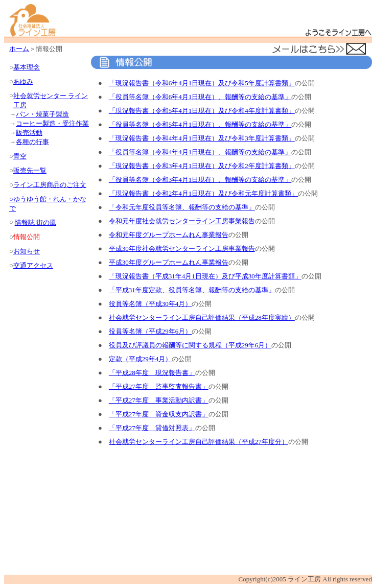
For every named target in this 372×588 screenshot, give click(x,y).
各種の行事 (32, 142)
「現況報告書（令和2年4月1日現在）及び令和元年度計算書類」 (204, 193)
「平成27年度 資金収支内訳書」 (159, 414)
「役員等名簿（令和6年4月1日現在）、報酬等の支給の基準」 (200, 97)
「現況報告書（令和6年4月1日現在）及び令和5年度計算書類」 (202, 83)
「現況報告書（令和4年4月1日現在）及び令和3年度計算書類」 (202, 138)
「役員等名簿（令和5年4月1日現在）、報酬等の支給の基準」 (200, 124)
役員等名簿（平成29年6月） (150, 331)
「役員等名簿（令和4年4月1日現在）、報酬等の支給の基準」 (200, 152)
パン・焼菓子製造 (42, 114)
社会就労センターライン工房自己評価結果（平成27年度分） (199, 442)
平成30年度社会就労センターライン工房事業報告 (182, 249)
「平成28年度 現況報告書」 (152, 373)
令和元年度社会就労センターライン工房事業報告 (182, 221)
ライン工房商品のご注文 (50, 185)
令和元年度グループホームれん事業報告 (169, 235)
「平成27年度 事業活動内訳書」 (159, 400)
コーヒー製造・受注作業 (52, 123)
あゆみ (23, 81)
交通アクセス (33, 265)
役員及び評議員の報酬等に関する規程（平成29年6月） (190, 345)
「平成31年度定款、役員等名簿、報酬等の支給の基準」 (192, 290)
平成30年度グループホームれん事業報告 (169, 262)
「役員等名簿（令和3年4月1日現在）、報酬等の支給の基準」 (200, 180)
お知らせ (27, 251)
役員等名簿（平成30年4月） (150, 304)
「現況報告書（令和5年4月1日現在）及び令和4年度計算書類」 (202, 111)
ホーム (19, 49)
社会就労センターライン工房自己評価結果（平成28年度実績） (202, 317)
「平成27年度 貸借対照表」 (152, 428)
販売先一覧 (30, 170)
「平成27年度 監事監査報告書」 (159, 386)
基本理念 (27, 67)
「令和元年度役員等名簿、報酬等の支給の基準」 (182, 207)
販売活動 (29, 133)
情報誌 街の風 (36, 222)
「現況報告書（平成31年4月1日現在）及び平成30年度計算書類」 (205, 276)
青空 (20, 156)
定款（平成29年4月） (141, 359)
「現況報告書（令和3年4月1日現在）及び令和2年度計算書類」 (202, 166)
